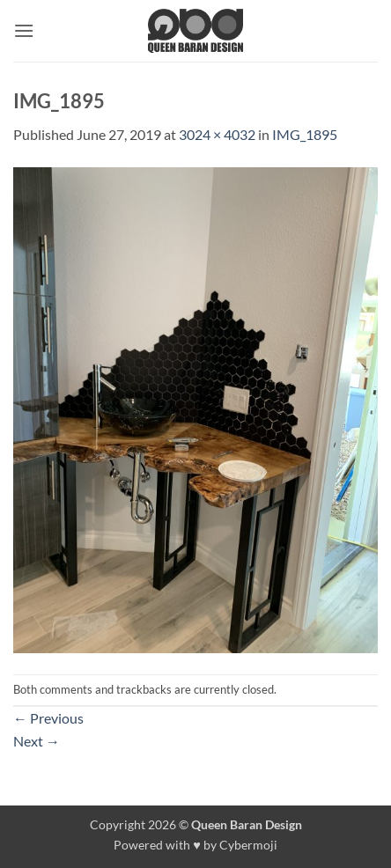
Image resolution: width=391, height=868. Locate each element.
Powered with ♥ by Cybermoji (195, 845)
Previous (48, 718)
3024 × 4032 (217, 134)
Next (37, 741)
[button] (24, 30)
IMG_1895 (305, 134)
